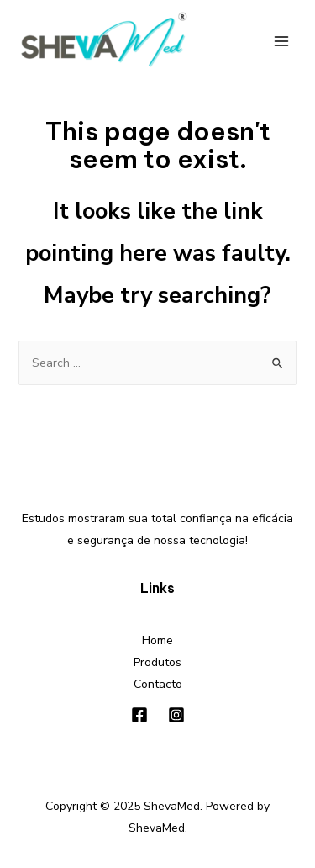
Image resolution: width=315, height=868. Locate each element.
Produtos (157, 662)
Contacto (158, 684)
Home (157, 640)
